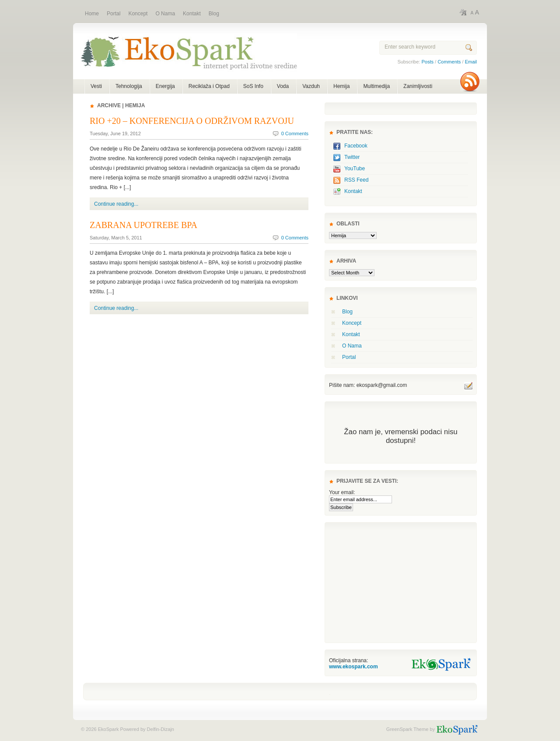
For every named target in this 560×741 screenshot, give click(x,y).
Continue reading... (116, 204)
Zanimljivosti (418, 86)
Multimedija (376, 86)
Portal (349, 357)
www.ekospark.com (353, 667)
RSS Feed (356, 180)
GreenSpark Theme (407, 729)
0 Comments (295, 133)
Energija (165, 86)
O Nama (352, 346)
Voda (283, 86)
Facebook (356, 146)
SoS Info (253, 86)
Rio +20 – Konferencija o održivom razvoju (192, 121)
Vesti (96, 86)
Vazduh (311, 86)
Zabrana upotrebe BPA (143, 225)
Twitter (352, 157)
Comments (449, 62)
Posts (427, 62)
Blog (347, 312)
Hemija (341, 86)
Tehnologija (129, 86)
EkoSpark (185, 56)
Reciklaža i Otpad (209, 86)
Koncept (352, 323)
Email (471, 62)
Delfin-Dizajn (160, 729)
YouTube (355, 169)
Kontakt (353, 191)
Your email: (342, 492)
